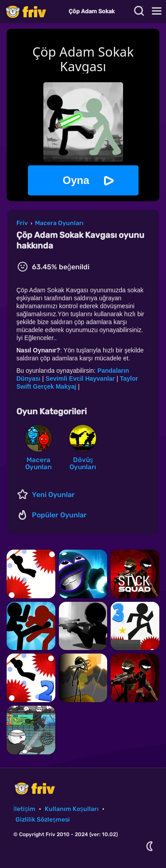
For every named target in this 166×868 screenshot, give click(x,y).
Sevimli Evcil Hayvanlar (80, 379)
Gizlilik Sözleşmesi (43, 820)
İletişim (24, 809)
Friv (33, 11)
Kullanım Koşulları (72, 809)
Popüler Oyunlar (59, 515)
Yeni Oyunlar (53, 495)
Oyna (76, 180)
